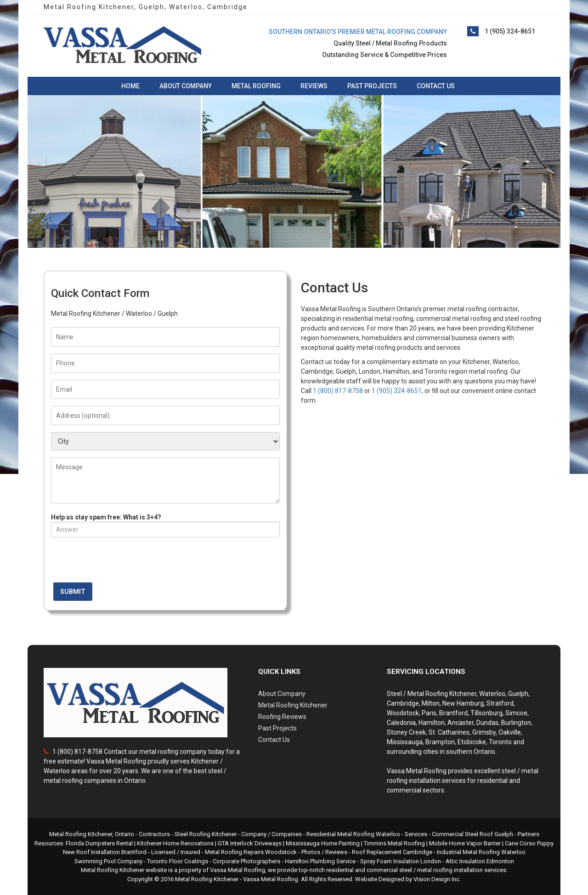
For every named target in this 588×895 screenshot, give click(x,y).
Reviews (314, 86)
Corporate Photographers (246, 861)
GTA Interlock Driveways (250, 843)
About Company (186, 86)
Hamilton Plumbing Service (320, 861)
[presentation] (121, 562)
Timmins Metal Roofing (394, 843)
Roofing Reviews (282, 717)
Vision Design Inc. (437, 879)
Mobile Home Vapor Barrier (465, 843)
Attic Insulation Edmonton (480, 861)
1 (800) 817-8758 (338, 391)
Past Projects (372, 86)
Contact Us (436, 86)
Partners (529, 834)
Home (130, 86)
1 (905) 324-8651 (510, 31)
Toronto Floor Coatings (178, 861)
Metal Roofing (256, 86)
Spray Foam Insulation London (401, 861)
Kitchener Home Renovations (175, 843)
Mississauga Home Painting (323, 843)
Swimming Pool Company (108, 861)
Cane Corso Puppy (529, 843)
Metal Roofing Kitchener (293, 705)
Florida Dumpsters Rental (99, 843)
